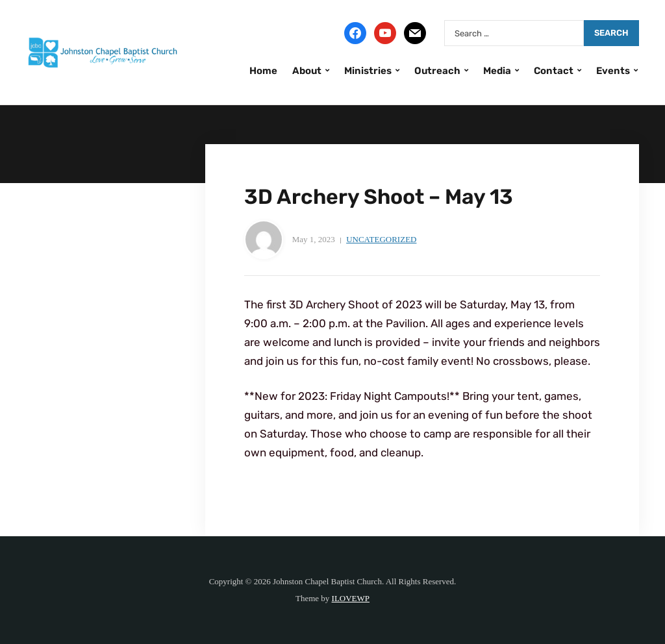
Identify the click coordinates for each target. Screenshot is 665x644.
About (307, 71)
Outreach (437, 71)
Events (613, 71)
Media (497, 71)
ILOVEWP (351, 598)
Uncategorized (381, 239)
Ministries (368, 71)
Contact (554, 71)
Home (263, 71)
